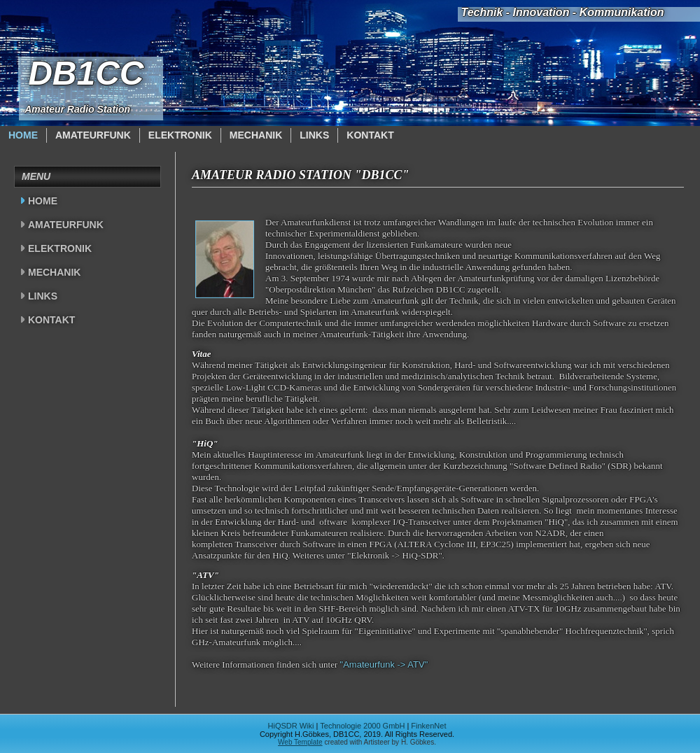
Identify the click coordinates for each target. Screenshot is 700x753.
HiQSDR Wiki (291, 726)
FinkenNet (428, 726)
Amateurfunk (93, 135)
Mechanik (256, 135)
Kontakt (370, 135)
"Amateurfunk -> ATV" (384, 664)
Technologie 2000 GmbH (362, 726)
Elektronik (180, 135)
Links (314, 135)
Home (23, 135)
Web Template (300, 742)
